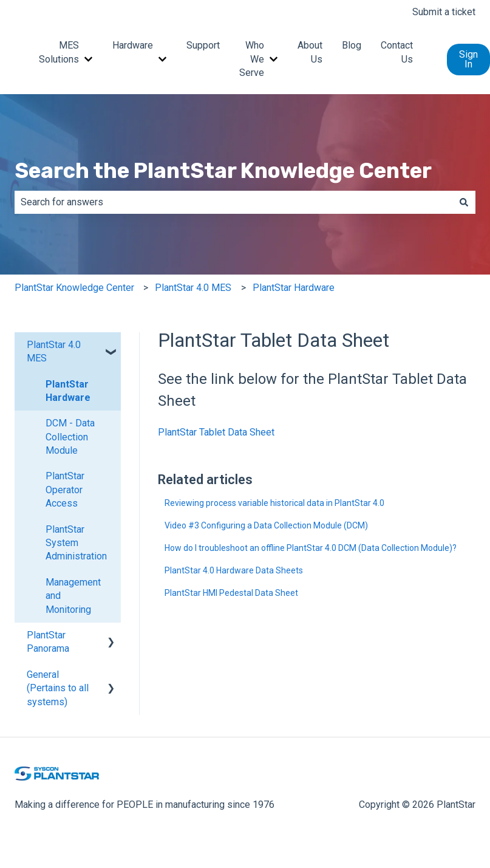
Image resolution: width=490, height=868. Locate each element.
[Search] (464, 202)
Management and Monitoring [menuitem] (73, 596)
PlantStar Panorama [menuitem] (48, 642)
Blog (352, 45)
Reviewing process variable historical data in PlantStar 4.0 (274, 503)
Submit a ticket (444, 12)
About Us (310, 52)
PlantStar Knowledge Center (74, 288)
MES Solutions (59, 52)
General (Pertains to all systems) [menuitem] (58, 688)
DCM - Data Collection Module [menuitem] (70, 437)
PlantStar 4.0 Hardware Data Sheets (234, 570)
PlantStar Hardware (294, 288)
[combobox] (233, 202)
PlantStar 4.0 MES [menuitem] (54, 351)
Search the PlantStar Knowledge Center (223, 171)
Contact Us (397, 52)
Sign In (468, 59)
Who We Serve (252, 59)
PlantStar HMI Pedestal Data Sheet (231, 593)
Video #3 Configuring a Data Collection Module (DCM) (266, 525)
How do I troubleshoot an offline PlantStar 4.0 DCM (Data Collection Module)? (311, 548)
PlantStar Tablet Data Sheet (216, 432)
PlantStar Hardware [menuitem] (68, 391)
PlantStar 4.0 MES (193, 288)
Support (203, 45)
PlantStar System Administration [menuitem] (76, 543)
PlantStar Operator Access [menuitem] (65, 490)
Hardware (133, 45)
